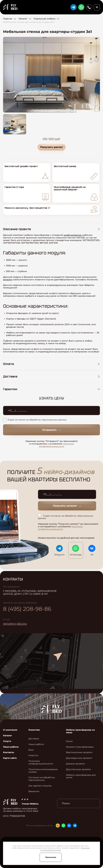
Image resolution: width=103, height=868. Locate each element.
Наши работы (11, 747)
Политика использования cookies (43, 771)
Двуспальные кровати (79, 769)
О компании (10, 730)
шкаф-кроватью (72, 235)
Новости (33, 755)
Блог (31, 750)
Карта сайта (10, 758)
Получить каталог (67, 506)
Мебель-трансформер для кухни (81, 776)
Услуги (7, 741)
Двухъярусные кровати (79, 758)
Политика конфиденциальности (41, 762)
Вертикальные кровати (79, 752)
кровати (8, 280)
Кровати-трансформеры (80, 747)
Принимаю (51, 857)
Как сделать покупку (40, 786)
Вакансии (34, 791)
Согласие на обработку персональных (42, 779)
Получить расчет (52, 147)
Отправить (52, 430)
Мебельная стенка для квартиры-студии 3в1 (29, 22)
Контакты (9, 752)
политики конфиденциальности (56, 445)
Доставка (34, 739)
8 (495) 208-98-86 (27, 609)
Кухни (69, 741)
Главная (8, 19)
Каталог (23, 19)
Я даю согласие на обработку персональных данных (35, 420)
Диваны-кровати (75, 764)
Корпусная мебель (45, 19)
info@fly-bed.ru (15, 624)
